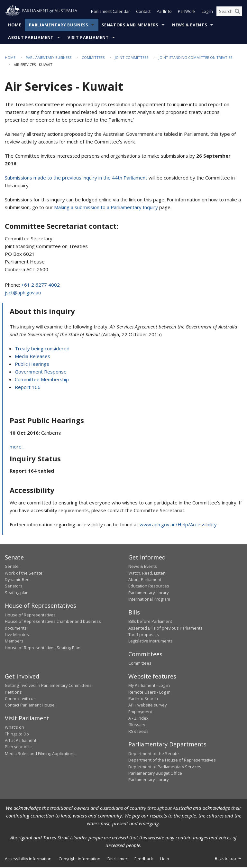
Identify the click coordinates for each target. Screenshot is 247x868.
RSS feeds (138, 732)
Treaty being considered (42, 349)
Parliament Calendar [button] (110, 12)
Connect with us (20, 699)
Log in (207, 12)
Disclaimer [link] (117, 859)
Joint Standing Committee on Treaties (195, 58)
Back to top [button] (229, 859)
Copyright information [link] (79, 859)
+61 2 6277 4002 (41, 285)
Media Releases (32, 357)
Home (15, 26)
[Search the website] (229, 12)
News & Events (189, 26)
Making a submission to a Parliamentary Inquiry (106, 208)
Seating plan (17, 593)
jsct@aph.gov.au (23, 293)
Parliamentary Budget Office (155, 774)
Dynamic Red (17, 580)
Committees (93, 58)
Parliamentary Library (148, 593)
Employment (140, 712)
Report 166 (28, 388)
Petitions (13, 693)
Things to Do (17, 734)
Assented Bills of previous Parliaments (165, 629)
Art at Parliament (21, 741)
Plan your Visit (18, 747)
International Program (149, 600)
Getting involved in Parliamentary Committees (48, 686)
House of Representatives (30, 615)
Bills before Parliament (150, 622)
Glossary (137, 725)
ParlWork (187, 12)
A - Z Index (138, 719)
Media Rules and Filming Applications (40, 754)
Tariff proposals (144, 635)
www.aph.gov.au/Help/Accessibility (178, 525)
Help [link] (165, 859)
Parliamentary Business (59, 26)
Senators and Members (130, 26)
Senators (14, 587)
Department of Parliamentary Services (165, 767)
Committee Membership (42, 380)
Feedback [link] (144, 859)
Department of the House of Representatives (172, 761)
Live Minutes (17, 635)
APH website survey (147, 706)
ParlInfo (164, 12)
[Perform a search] (237, 12)
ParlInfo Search (143, 699)
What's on (14, 728)
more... (17, 447)
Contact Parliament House (30, 706)
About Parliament (31, 38)
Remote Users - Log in (149, 693)
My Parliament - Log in (149, 686)
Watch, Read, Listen (147, 574)
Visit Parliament (88, 38)
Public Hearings (32, 365)
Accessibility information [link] (28, 859)
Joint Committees (132, 58)
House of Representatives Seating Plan (43, 648)
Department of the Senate (154, 754)
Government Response (41, 372)
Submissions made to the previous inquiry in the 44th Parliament (76, 178)
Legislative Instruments (151, 642)
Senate (12, 567)
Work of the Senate (24, 574)
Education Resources (149, 587)
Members (14, 642)
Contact (143, 12)
